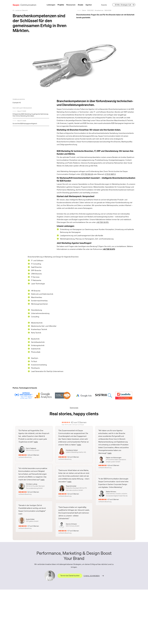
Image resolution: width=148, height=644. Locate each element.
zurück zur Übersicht (22, 10)
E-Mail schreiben (92, 576)
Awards (104, 5)
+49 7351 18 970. (102, 222)
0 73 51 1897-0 (110, 174)
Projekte (61, 5)
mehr (36, 442)
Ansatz (80, 5)
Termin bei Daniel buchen (70, 576)
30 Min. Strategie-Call (123, 5)
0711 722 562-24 (87, 174)
